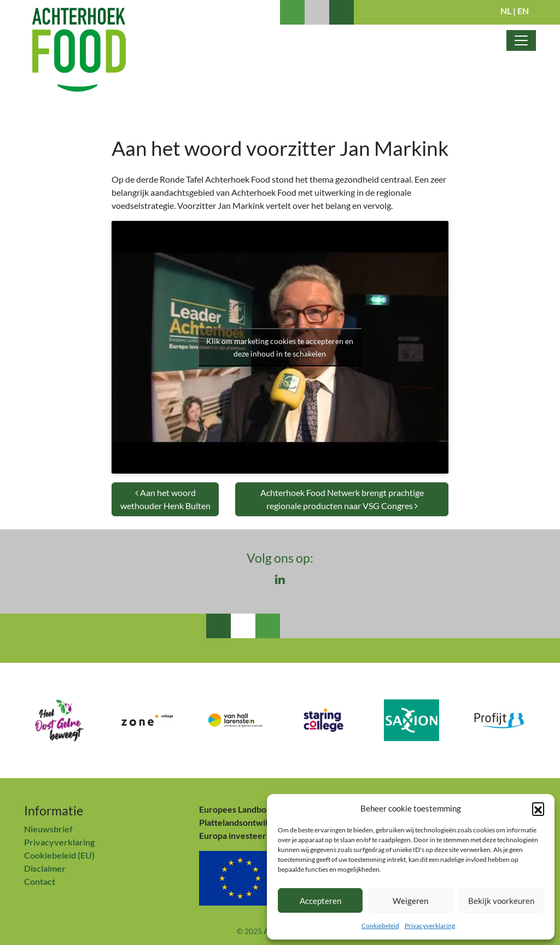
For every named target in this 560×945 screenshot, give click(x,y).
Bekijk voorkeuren (501, 901)
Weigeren (410, 901)
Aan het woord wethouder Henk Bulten (165, 499)
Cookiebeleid (380, 926)
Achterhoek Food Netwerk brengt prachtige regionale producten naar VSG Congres (342, 499)
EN (523, 11)
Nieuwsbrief (48, 829)
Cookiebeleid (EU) (59, 855)
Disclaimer (45, 868)
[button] (538, 808)
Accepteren (320, 901)
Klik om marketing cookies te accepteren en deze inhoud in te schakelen (280, 347)
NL (506, 11)
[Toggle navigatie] (521, 40)
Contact (40, 881)
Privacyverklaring (430, 926)
